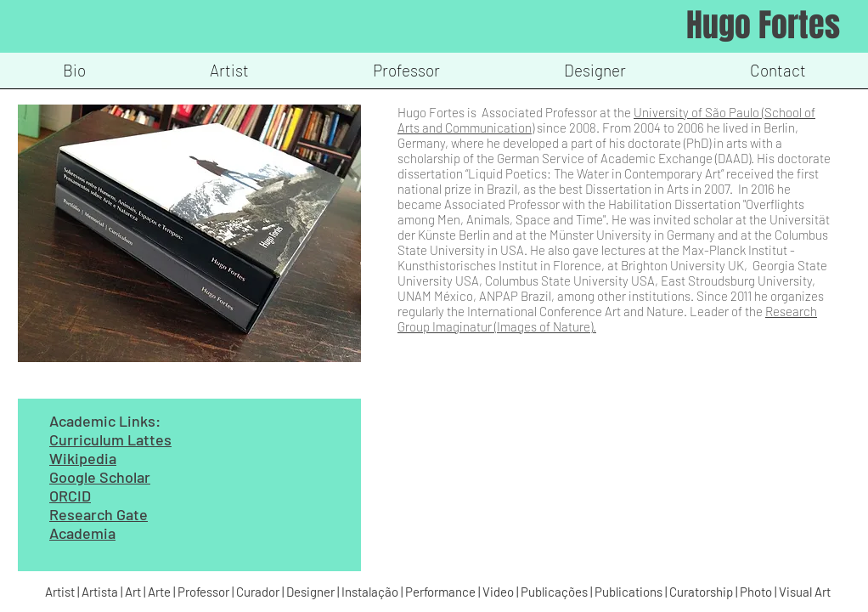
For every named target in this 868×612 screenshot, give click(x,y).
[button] (229, 76)
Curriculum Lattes (110, 439)
